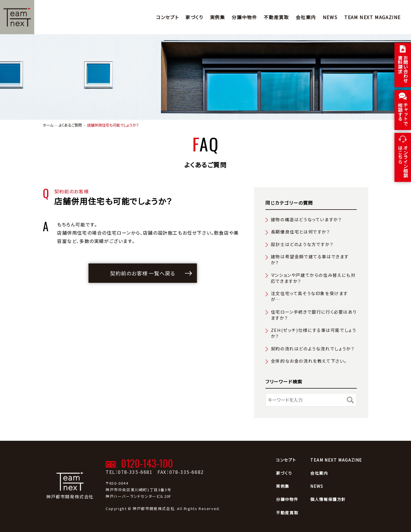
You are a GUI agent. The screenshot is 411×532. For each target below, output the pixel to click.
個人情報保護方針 (328, 499)
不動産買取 (276, 17)
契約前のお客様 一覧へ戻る (143, 273)
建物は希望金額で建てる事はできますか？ (310, 259)
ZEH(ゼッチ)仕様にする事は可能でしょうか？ (314, 333)
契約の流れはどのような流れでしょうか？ (313, 349)
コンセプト (167, 17)
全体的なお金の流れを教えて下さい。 (309, 361)
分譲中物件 (244, 17)
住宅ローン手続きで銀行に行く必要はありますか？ (314, 315)
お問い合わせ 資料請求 (403, 69)
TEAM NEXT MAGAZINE (372, 17)
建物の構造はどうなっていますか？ (306, 219)
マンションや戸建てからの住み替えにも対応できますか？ (313, 278)
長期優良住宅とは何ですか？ (301, 232)
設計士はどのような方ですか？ (302, 244)
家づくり (194, 17)
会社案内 (306, 17)
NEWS (330, 17)
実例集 (218, 17)
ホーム (48, 125)
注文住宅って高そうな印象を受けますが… (309, 296)
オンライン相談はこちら (403, 161)
